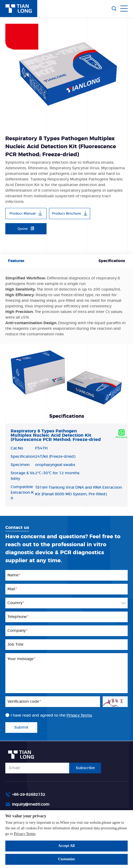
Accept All (66, 846)
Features (16, 261)
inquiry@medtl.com (31, 805)
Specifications (112, 261)
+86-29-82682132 (29, 795)
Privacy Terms (25, 834)
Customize (67, 859)
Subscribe (85, 768)
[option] (66, 71)
